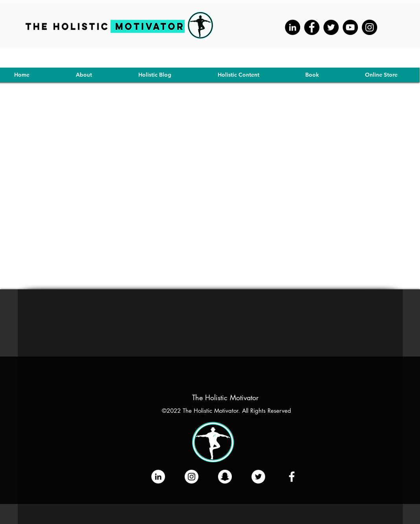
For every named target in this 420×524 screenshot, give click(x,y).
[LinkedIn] (158, 477)
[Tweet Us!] (258, 477)
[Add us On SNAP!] (225, 477)
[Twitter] (331, 27)
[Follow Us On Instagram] (192, 477)
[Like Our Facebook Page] (292, 477)
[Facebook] (312, 27)
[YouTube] (350, 27)
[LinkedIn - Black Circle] (293, 27)
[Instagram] (370, 27)
